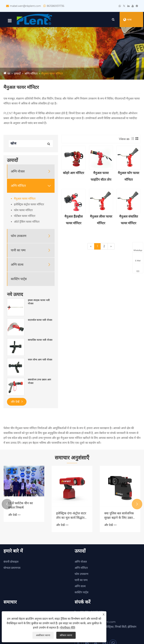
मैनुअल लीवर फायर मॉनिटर (101, 220)
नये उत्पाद (15, 295)
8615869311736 (56, 6)
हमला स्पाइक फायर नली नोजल (39, 302)
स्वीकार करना (66, 635)
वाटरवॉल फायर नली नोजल (40, 320)
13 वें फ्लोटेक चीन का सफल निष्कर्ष (21, 506)
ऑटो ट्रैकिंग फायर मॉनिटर (27, 222)
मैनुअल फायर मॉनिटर (52, 74)
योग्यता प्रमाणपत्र (12, 568)
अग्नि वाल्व (17, 265)
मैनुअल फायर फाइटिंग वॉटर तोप (101, 177)
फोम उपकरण (19, 236)
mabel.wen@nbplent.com (25, 6)
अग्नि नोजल (18, 172)
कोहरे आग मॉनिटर (73, 174)
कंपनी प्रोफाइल (11, 562)
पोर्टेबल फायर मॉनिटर (25, 216)
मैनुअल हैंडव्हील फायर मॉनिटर (74, 220)
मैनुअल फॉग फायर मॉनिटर (128, 177)
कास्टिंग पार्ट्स (19, 279)
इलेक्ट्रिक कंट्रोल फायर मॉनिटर (29, 205)
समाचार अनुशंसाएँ (72, 458)
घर (9, 74)
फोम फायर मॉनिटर (23, 211)
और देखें (17, 402)
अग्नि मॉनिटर (31, 74)
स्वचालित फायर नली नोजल (40, 340)
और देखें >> (14, 515)
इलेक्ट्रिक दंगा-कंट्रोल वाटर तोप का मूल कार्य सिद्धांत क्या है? (71, 516)
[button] (7, 505)
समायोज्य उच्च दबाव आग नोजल (39, 382)
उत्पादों (17, 74)
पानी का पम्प (18, 251)
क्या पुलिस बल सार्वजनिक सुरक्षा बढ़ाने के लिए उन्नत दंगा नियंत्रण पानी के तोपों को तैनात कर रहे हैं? (119, 516)
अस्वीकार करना (43, 635)
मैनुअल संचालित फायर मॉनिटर (129, 220)
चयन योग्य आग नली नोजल (40, 360)
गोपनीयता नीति (68, 628)
